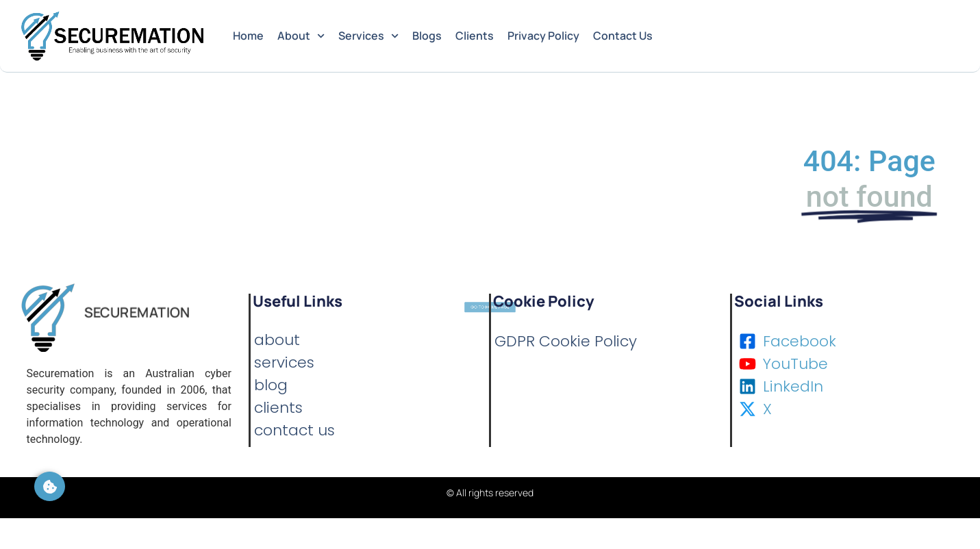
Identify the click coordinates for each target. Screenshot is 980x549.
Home (248, 36)
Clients (475, 36)
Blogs (427, 36)
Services (368, 36)
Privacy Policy (543, 36)
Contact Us (623, 36)
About (301, 36)
